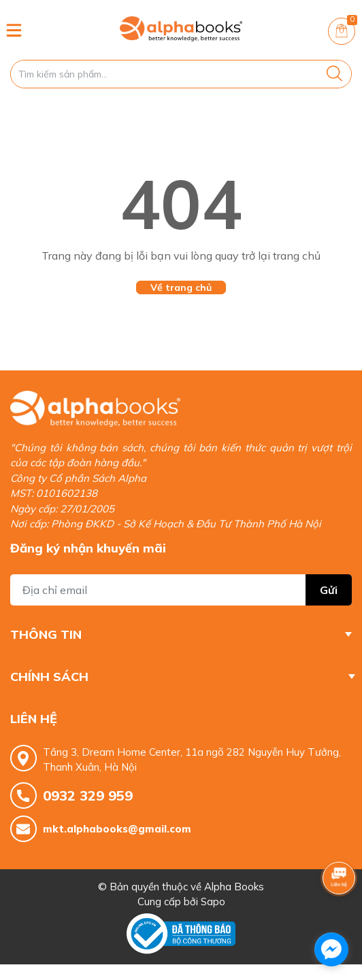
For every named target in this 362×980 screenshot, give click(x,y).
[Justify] (334, 74)
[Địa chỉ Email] (181, 590)
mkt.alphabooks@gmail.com (117, 829)
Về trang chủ (181, 287)
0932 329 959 (88, 795)
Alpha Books (234, 887)
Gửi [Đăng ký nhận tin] (329, 590)
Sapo (213, 902)
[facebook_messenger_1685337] (331, 949)
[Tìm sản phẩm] (181, 74)
